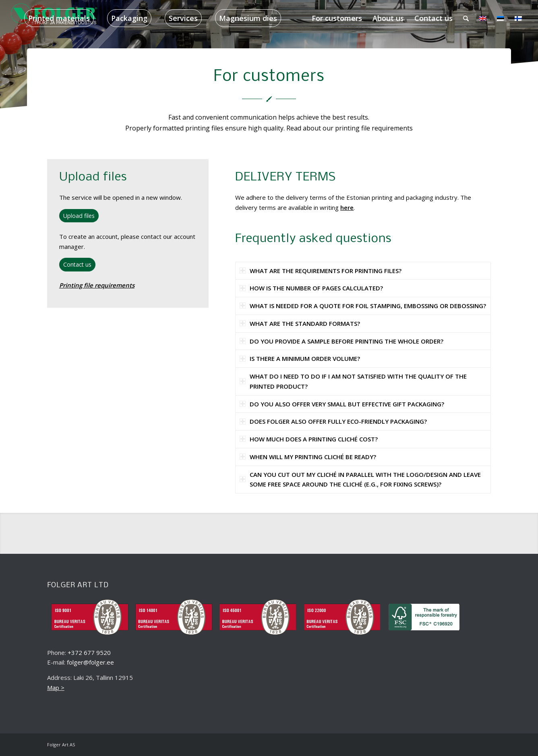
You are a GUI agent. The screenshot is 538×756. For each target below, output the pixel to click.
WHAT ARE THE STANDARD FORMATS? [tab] (300, 323)
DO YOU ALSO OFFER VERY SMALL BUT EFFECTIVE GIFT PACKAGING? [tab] (342, 404)
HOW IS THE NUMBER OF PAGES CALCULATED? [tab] (311, 288)
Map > (56, 688)
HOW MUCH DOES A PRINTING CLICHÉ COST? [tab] (309, 439)
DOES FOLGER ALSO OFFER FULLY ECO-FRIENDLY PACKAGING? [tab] (333, 421)
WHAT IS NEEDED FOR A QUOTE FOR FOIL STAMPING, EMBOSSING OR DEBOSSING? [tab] (363, 306)
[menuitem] (59, 18)
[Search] (466, 18)
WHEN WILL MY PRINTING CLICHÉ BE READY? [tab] (308, 457)
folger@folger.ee (90, 662)
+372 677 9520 (89, 652)
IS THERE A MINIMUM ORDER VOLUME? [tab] (300, 358)
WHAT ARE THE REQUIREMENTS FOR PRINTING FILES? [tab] (321, 271)
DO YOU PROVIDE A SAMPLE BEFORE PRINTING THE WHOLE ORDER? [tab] (341, 341)
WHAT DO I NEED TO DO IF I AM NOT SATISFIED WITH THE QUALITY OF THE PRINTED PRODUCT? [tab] (353, 381)
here (347, 207)
